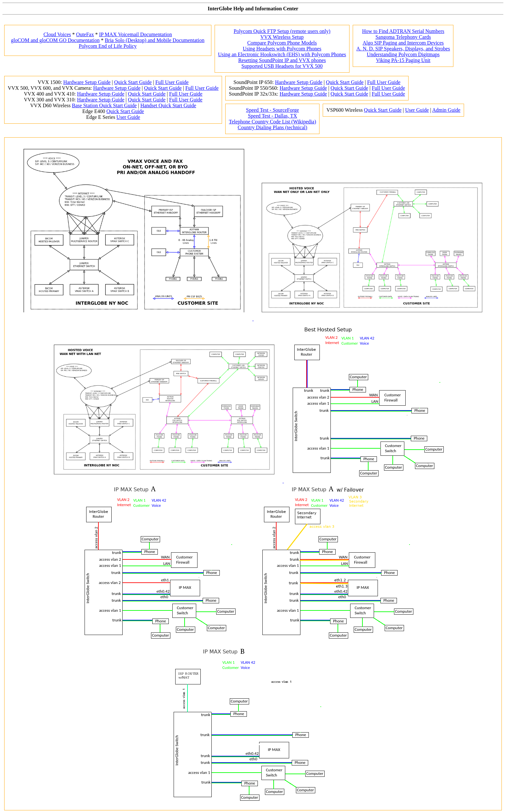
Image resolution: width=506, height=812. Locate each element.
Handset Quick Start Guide (168, 105)
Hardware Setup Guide (87, 82)
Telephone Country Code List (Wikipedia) (272, 122)
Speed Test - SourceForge (272, 110)
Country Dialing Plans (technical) (273, 127)
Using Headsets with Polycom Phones (282, 49)
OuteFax (85, 34)
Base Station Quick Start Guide (104, 105)
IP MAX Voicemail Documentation (136, 34)
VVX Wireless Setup (282, 37)
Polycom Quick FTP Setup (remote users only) (282, 31)
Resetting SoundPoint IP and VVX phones (282, 60)
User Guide (128, 117)
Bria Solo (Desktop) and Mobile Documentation (155, 40)
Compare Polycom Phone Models (282, 43)
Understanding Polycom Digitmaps (403, 54)
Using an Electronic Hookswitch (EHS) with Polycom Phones (282, 54)
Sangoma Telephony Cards (403, 37)
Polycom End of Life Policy (108, 46)
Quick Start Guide (133, 82)
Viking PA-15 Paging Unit (403, 60)
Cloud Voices (57, 34)
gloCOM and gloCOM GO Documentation (55, 40)
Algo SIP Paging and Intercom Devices (403, 43)
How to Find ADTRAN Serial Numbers (403, 31)
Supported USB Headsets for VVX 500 (282, 66)
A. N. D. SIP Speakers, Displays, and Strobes (403, 49)
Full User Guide (172, 82)
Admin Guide (446, 110)
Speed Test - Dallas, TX (272, 116)
